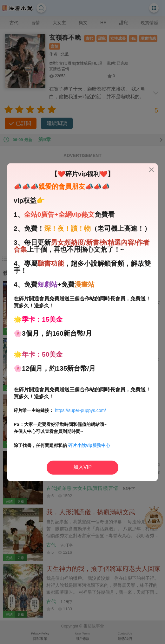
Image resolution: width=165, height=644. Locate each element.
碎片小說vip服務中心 (89, 445)
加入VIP (82, 467)
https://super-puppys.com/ (80, 410)
